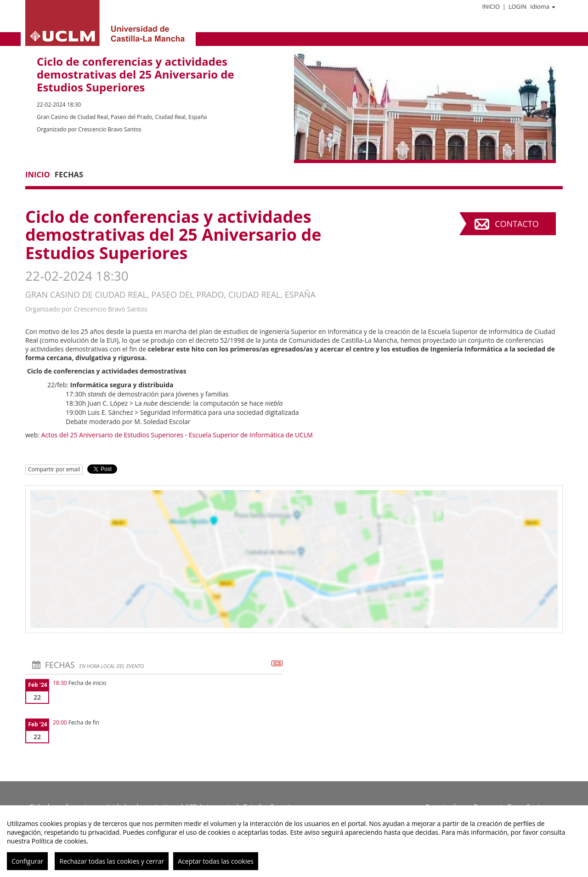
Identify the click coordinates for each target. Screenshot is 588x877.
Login (517, 6)
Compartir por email (54, 469)
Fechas (69, 174)
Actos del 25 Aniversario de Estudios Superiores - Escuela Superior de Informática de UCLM (177, 435)
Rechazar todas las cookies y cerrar (112, 861)
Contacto (517, 224)
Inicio (491, 6)
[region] (294, 841)
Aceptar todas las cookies (216, 861)
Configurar (27, 861)
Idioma (543, 6)
